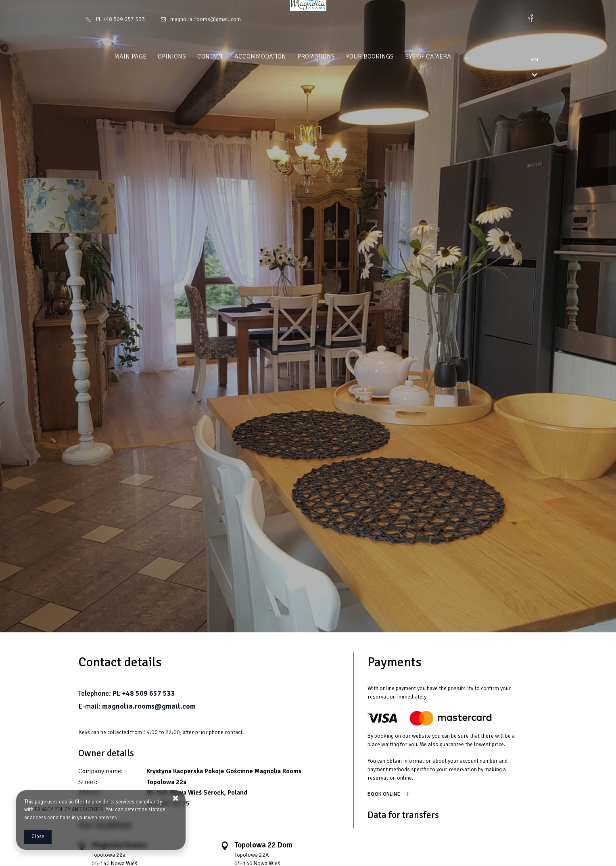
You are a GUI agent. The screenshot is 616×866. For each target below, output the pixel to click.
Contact (184, 56)
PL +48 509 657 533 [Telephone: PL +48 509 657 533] (120, 19)
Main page (104, 56)
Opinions (146, 56)
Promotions (290, 56)
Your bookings (344, 56)
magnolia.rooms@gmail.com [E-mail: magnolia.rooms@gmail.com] (206, 19)
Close (38, 837)
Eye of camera (402, 56)
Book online (384, 794)
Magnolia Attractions (472, 56)
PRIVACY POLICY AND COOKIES (69, 810)
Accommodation (234, 56)
